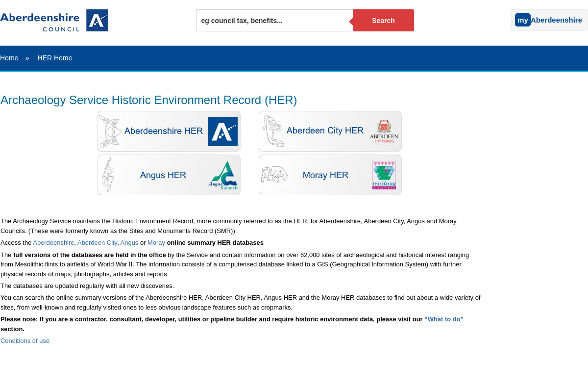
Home (9, 58)
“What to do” (444, 319)
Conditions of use (25, 341)
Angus (130, 243)
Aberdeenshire (53, 243)
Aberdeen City (97, 243)
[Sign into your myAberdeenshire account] (509, 18)
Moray (156, 243)
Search (383, 21)
